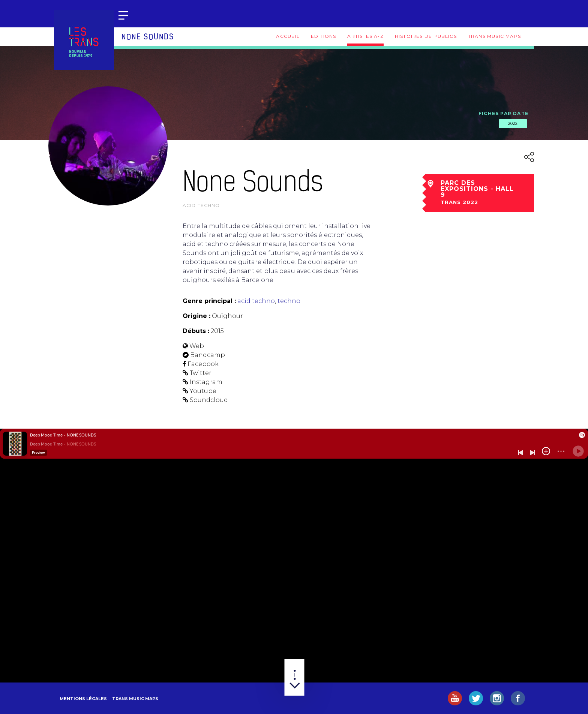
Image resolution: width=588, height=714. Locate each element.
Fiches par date (503, 113)
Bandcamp (208, 355)
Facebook (203, 364)
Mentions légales (83, 699)
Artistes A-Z (365, 36)
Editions (324, 36)
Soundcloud (209, 400)
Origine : (196, 316)
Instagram (206, 382)
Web (197, 346)
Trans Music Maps (494, 36)
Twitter (201, 373)
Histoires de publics (426, 36)
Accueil (288, 36)
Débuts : (196, 331)
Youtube (203, 391)
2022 (513, 123)
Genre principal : (209, 301)
